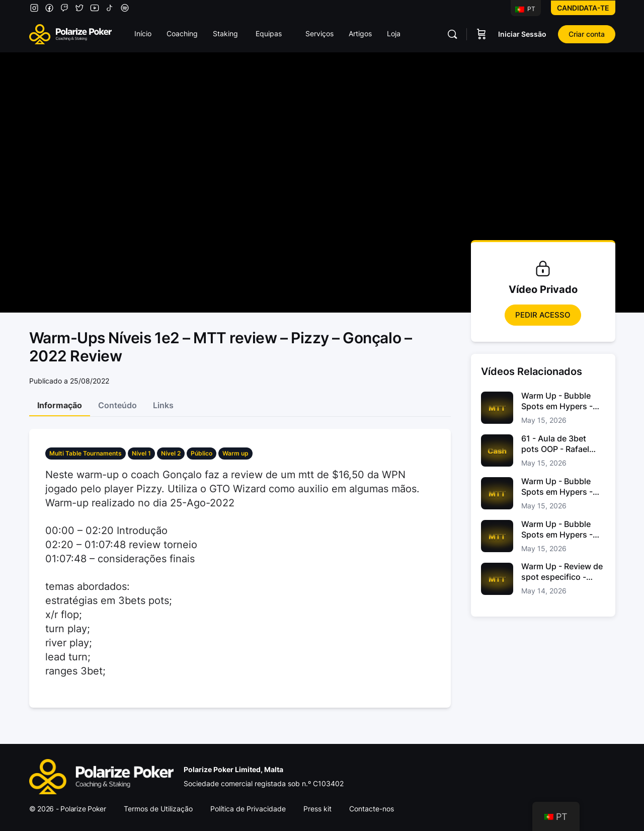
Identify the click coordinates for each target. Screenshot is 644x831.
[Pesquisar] (452, 34)
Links (163, 405)
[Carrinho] (481, 34)
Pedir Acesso (543, 315)
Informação (60, 405)
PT (525, 9)
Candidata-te (583, 8)
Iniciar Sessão (522, 34)
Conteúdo (117, 405)
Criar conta (587, 34)
